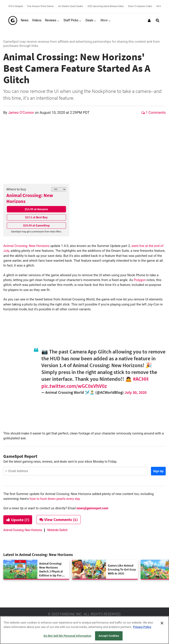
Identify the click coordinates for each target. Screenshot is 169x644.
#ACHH (141, 379)
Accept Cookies (109, 636)
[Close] (162, 623)
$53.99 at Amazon (36, 209)
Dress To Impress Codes (140, 6)
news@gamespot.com (92, 508)
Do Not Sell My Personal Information (67, 636)
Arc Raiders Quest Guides (71, 6)
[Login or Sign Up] (149, 20)
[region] (84, 630)
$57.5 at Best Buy (36, 217)
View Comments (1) (59, 520)
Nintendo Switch (57, 530)
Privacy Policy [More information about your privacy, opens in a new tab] (142, 627)
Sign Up (158, 471)
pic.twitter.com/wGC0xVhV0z (74, 386)
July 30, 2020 (136, 392)
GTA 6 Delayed (16, 6)
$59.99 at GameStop (36, 225)
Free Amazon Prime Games (40, 6)
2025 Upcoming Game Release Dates (106, 6)
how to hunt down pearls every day (55, 499)
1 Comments (153, 113)
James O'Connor (22, 113)
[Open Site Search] (158, 20)
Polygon (140, 280)
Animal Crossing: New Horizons (30, 198)
